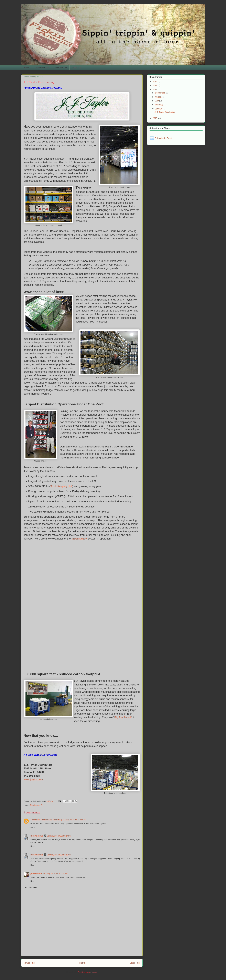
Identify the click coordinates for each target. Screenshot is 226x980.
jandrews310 (36, 873)
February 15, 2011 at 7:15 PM (55, 873)
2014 (155, 81)
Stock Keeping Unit (61, 486)
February (159, 105)
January (159, 109)
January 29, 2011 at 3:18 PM (59, 855)
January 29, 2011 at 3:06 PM (74, 820)
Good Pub (77, 68)
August (158, 97)
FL (42, 805)
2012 (155, 85)
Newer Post (29, 963)
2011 (155, 89)
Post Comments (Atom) (88, 972)
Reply (33, 827)
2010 (155, 118)
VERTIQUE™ (80, 539)
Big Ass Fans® (123, 717)
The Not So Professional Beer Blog (46, 820)
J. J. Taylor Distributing (165, 112)
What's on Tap (61, 68)
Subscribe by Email (161, 138)
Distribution (35, 805)
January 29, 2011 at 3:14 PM (59, 836)
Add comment (31, 887)
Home (27, 68)
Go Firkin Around (42, 68)
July (157, 101)
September (160, 93)
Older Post (135, 963)
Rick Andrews (37, 836)
